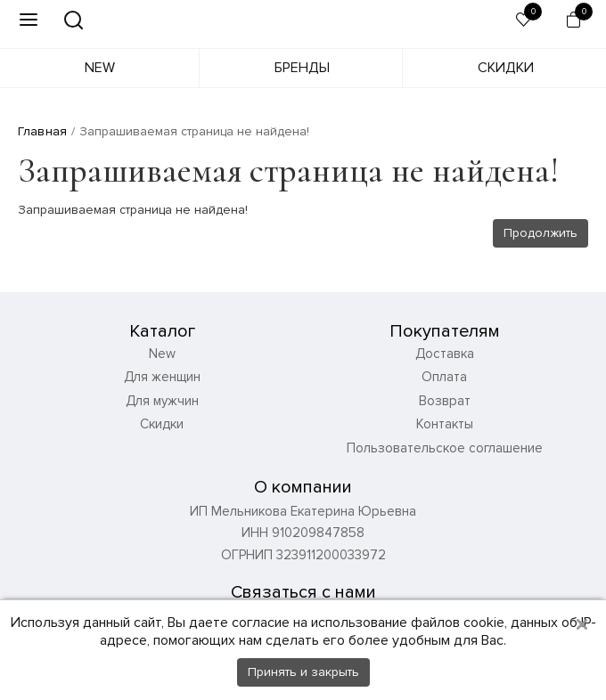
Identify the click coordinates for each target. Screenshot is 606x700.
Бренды (302, 68)
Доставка (445, 354)
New (100, 68)
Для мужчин (162, 401)
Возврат (445, 401)
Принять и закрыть (303, 672)
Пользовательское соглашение (445, 448)
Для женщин (162, 377)
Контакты (445, 424)
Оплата (444, 377)
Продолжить (540, 233)
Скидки (506, 68)
